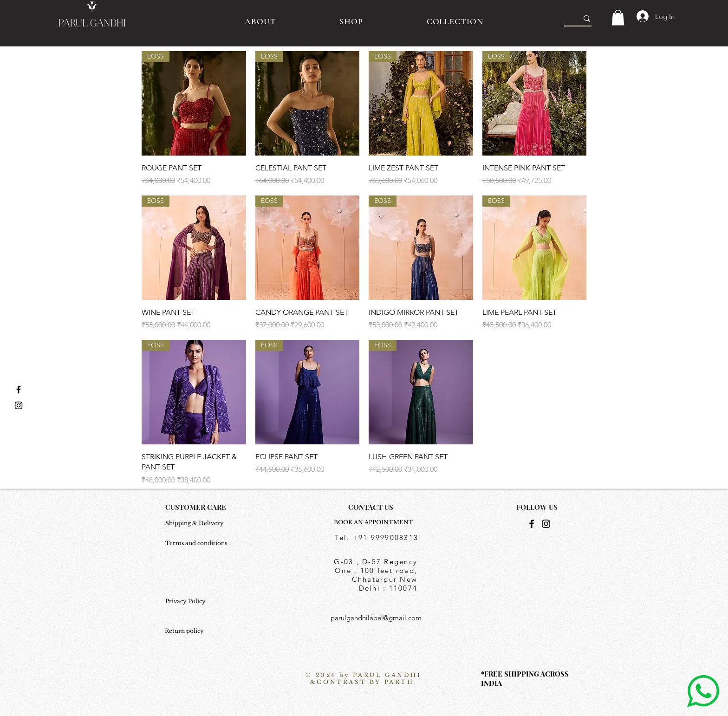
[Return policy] (188, 631)
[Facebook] (532, 524)
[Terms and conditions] (197, 544)
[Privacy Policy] (197, 602)
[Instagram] (546, 524)
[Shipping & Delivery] (197, 524)
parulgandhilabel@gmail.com (376, 618)
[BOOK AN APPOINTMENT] (376, 523)
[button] (618, 17)
